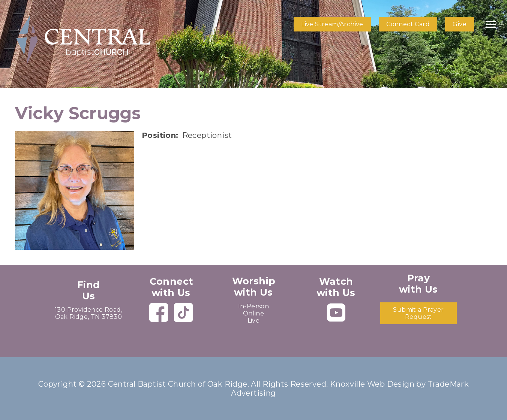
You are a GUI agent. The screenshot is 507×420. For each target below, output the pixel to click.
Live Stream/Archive (332, 24)
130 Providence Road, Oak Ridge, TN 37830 (88, 313)
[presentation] (75, 190)
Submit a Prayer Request (418, 313)
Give (460, 24)
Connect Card (408, 24)
